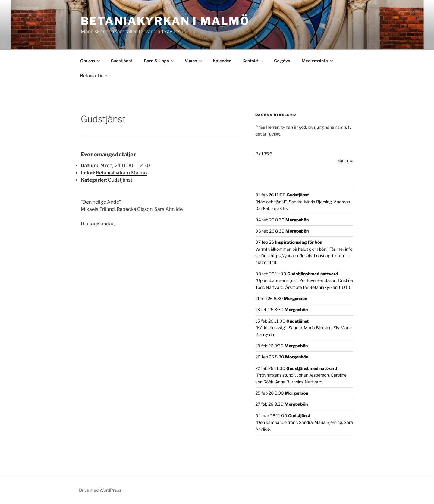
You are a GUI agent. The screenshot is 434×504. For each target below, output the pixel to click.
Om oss (90, 61)
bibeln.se (345, 160)
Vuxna (194, 61)
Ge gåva (282, 61)
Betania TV (94, 75)
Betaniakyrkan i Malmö (165, 21)
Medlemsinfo (318, 61)
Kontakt (253, 61)
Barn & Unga (159, 61)
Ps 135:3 (264, 154)
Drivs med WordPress (100, 490)
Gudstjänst (121, 61)
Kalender (222, 61)
